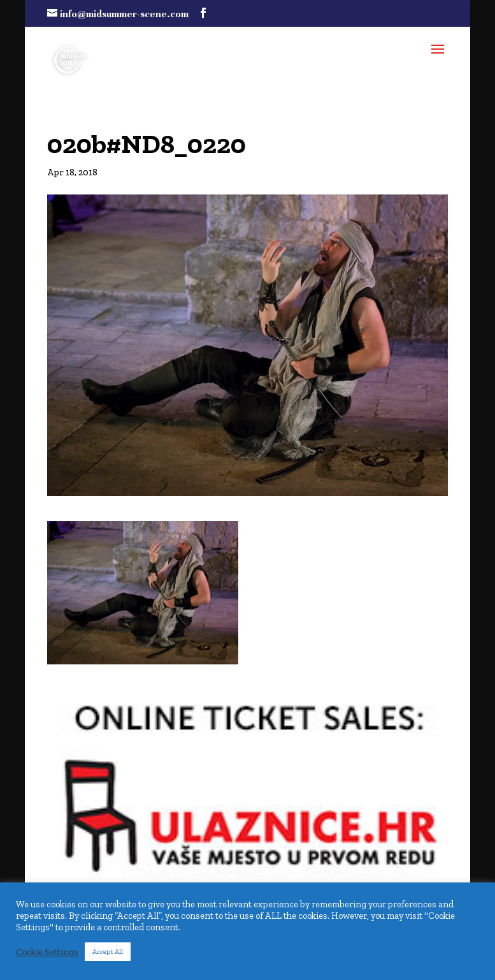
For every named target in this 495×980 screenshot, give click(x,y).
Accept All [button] (108, 952)
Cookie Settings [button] (47, 952)
